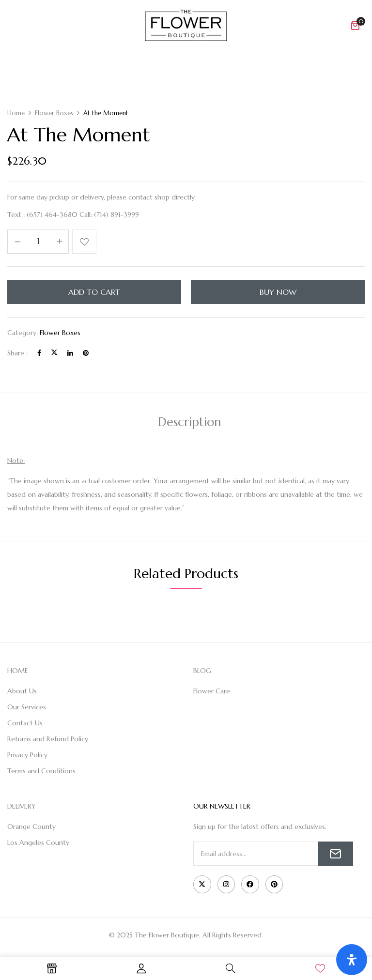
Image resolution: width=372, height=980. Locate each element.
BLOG (202, 671)
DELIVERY (22, 806)
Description (189, 422)
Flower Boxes (54, 113)
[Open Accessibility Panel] (352, 960)
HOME (18, 671)
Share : (17, 353)
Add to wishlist (84, 242)
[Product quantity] (38, 241)
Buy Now (278, 292)
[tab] (189, 423)
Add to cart (94, 292)
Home (16, 113)
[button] (355, 25)
